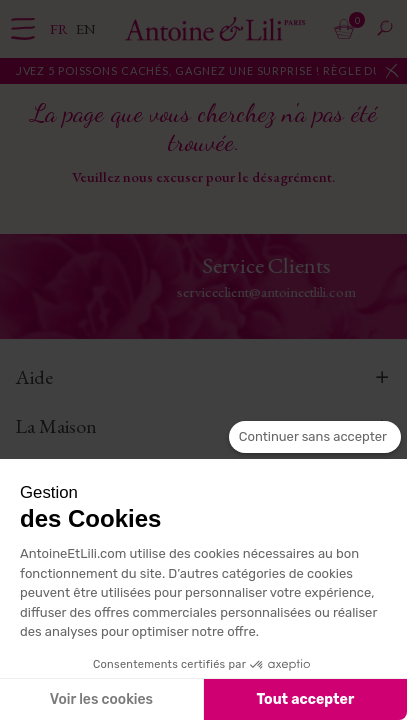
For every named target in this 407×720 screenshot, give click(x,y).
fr (60, 28)
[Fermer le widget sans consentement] (315, 437)
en (86, 28)
